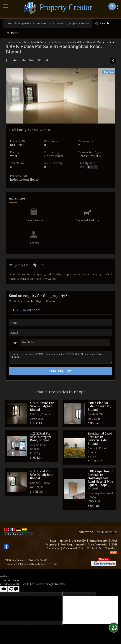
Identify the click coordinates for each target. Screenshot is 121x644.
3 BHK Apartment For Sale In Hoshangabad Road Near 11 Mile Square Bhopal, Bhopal (100, 480)
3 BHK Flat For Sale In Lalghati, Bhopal (99, 406)
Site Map (111, 548)
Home (10, 42)
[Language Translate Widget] (19, 534)
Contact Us (94, 548)
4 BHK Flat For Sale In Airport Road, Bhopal (40, 437)
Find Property (98, 541)
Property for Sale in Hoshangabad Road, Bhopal (67, 42)
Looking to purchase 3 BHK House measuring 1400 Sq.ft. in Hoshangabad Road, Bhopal (61, 357)
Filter (13, 33)
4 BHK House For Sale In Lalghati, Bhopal (42, 406)
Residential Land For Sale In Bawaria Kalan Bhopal (100, 439)
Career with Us (73, 548)
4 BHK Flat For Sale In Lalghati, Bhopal (42, 475)
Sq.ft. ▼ (93, 167)
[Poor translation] (14, 589)
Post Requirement (72, 545)
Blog (53, 541)
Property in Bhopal (27, 42)
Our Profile (79, 541)
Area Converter (98, 545)
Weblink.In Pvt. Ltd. (46, 564)
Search (102, 23)
